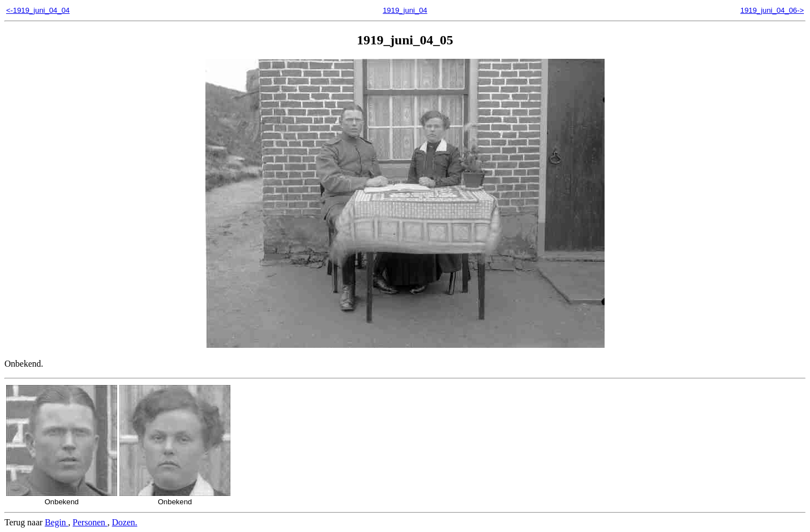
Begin (57, 522)
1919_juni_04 (405, 10)
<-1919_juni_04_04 (38, 10)
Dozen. (125, 522)
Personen (90, 522)
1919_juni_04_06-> (772, 10)
